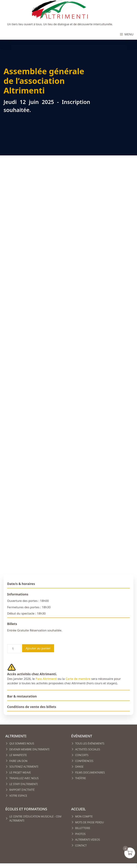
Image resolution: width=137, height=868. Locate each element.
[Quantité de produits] (14, 649)
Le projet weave (20, 772)
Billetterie (83, 828)
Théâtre (81, 778)
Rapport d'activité (22, 790)
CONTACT (81, 845)
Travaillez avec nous (24, 778)
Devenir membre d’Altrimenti (30, 749)
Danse (79, 767)
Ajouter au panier (38, 648)
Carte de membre (78, 679)
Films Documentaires (90, 772)
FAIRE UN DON (18, 761)
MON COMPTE (84, 816)
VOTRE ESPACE (18, 796)
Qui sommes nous (22, 743)
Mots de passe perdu (90, 822)
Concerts (82, 755)
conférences (84, 761)
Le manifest (17, 755)
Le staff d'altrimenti (24, 784)
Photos (80, 834)
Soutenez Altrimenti (24, 767)
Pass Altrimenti (46, 679)
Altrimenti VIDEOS (88, 840)
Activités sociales (88, 749)
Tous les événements (90, 743)
